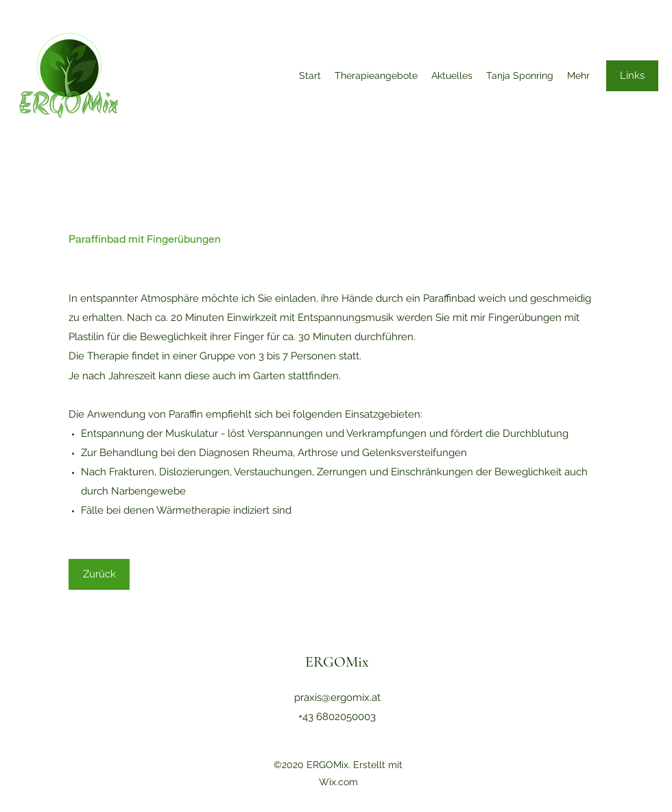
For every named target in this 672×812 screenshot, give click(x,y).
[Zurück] (99, 574)
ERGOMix (337, 662)
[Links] (632, 76)
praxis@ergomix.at (337, 697)
